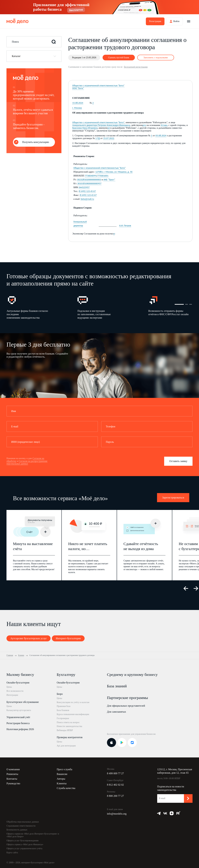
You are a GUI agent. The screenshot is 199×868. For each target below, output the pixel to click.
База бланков (63, 710)
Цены (9, 687)
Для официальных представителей (126, 706)
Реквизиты (12, 774)
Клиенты (62, 783)
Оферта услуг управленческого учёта (24, 848)
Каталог (16, 56)
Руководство (13, 783)
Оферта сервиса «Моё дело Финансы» (25, 844)
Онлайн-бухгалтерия (18, 683)
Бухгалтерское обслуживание (23, 702)
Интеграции (12, 695)
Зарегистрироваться (173, 498)
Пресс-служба (64, 769)
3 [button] (191, 304)
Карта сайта (12, 853)
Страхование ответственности (21, 826)
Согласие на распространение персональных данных (27, 462)
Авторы (61, 779)
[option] (42, 307)
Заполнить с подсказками (156, 58)
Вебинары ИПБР (65, 730)
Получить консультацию (36, 142)
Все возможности (15, 691)
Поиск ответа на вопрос (68, 722)
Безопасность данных (17, 830)
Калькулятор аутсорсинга (19, 710)
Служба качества (66, 788)
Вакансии (62, 774)
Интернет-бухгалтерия (68, 638)
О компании (13, 769)
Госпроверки (63, 718)
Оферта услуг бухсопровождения (22, 841)
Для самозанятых (117, 712)
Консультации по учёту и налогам (73, 702)
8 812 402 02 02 (115, 785)
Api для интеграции (66, 746)
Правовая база (64, 706)
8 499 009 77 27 (115, 773)
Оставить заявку (178, 461)
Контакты (12, 779)
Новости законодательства (69, 726)
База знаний (117, 686)
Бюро (60, 694)
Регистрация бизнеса (18, 723)
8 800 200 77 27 (115, 796)
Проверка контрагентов (70, 737)
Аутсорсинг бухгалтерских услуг (29, 638)
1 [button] (179, 304)
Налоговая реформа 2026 (20, 729)
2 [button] (187, 304)
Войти (176, 21)
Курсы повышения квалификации (73, 714)
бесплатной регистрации (136, 67)
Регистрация (155, 21)
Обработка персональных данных (23, 822)
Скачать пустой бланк (119, 58)
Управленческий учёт (18, 717)
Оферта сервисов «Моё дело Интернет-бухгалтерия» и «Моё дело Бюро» (33, 835)
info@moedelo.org (117, 814)
